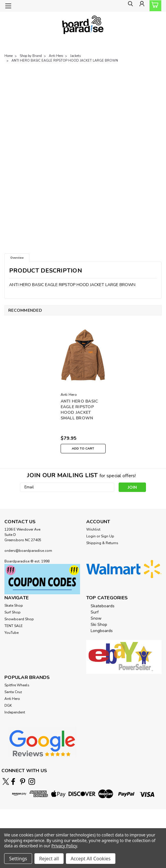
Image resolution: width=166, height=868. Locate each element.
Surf (95, 612)
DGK (8, 705)
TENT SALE (14, 626)
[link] (83, 826)
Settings (18, 859)
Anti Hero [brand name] (69, 395)
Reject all (49, 859)
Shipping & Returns (102, 543)
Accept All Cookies (91, 859)
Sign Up (108, 536)
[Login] (141, 6)
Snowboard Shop (19, 619)
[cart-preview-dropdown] (154, 6)
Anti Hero (56, 56)
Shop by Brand (31, 56)
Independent (15, 712)
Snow (96, 618)
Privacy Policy (64, 846)
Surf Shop (13, 612)
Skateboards (103, 606)
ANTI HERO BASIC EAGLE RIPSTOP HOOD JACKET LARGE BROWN (65, 61)
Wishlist (93, 529)
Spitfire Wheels (17, 685)
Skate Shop (14, 606)
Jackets (75, 56)
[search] (128, 6)
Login (91, 536)
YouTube (11, 633)
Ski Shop (99, 625)
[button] (42, 579)
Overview (17, 258)
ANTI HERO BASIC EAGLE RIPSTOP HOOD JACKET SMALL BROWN (79, 410)
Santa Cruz (13, 692)
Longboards (102, 631)
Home (9, 56)
